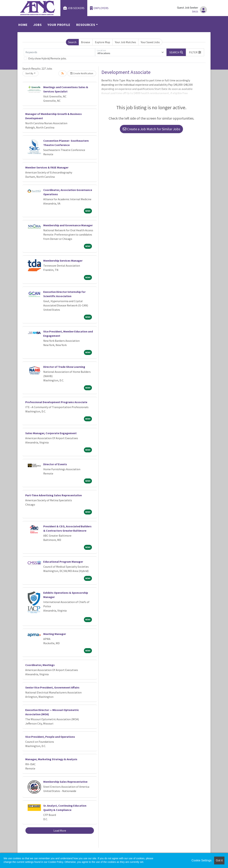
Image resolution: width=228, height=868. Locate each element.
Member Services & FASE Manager (47, 167)
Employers (99, 8)
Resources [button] (86, 25)
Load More (60, 831)
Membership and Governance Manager (68, 225)
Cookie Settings (201, 860)
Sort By (29, 73)
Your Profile (59, 25)
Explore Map (103, 42)
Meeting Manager (55, 634)
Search (72, 42)
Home (23, 25)
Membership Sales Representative (65, 782)
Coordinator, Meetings (40, 665)
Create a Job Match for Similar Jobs (151, 129)
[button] (195, 52)
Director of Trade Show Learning (64, 367)
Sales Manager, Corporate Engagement (51, 433)
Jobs (37, 25)
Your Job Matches (125, 42)
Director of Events (55, 464)
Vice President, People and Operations (50, 737)
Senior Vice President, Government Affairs (52, 687)
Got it (219, 860)
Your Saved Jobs (150, 42)
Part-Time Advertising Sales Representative (54, 495)
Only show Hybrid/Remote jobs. (47, 58)
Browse (86, 42)
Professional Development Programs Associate (56, 402)
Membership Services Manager (63, 261)
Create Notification (82, 73)
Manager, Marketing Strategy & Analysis (51, 759)
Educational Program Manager (63, 562)
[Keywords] (59, 52)
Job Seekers (74, 8)
